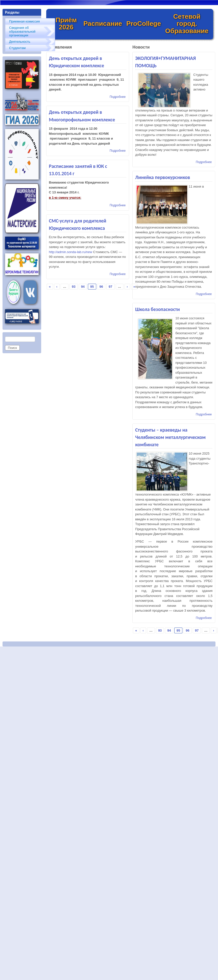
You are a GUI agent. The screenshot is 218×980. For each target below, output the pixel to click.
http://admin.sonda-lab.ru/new (71, 252)
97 (110, 287)
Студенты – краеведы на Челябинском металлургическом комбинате (170, 437)
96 (101, 287)
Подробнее (118, 97)
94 (83, 287)
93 (74, 287)
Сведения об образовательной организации (22, 31)
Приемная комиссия (25, 21)
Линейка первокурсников (163, 177)
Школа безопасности (158, 309)
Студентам (17, 48)
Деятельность (20, 42)
